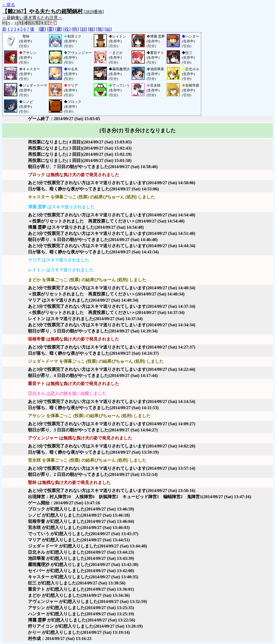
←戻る (9, 5)
